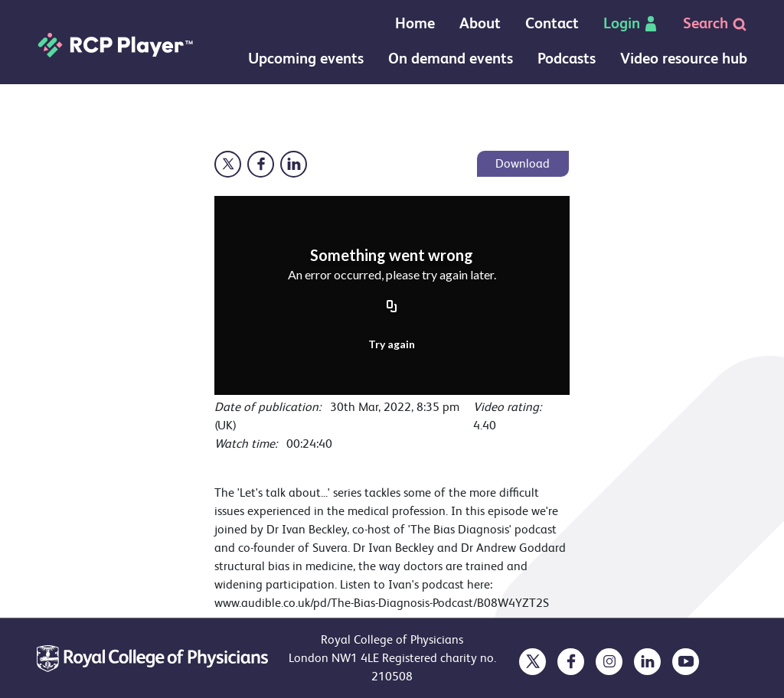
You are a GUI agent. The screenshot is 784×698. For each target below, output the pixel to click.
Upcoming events (306, 59)
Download (523, 163)
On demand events (451, 59)
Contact (552, 23)
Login (631, 23)
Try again (392, 344)
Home (415, 23)
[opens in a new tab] (532, 662)
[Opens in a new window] (228, 164)
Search (715, 23)
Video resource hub (684, 59)
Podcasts (567, 59)
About (480, 23)
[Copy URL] (392, 308)
